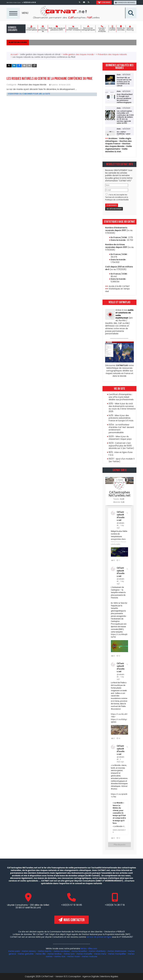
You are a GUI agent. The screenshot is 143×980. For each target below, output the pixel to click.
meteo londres (55, 954)
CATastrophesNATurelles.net (119, 494)
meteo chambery (97, 951)
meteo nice (60, 957)
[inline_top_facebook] (19, 66)
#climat (124, 786)
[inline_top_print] (24, 66)
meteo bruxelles (79, 951)
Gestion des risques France (118, 142)
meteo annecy (29, 951)
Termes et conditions (115, 197)
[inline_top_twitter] (9, 66)
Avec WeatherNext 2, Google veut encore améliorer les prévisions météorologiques (125, 98)
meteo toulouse (90, 957)
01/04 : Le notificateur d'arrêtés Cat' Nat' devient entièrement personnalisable (121, 429)
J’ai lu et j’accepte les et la (117, 197)
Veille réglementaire (119, 148)
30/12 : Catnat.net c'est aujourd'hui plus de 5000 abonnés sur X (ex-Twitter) (121, 446)
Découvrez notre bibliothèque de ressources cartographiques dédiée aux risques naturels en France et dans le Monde (119, 371)
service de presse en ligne (99, 937)
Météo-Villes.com (89, 949)
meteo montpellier (117, 954)
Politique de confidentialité (117, 200)
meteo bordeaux (62, 951)
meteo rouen (74, 957)
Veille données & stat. (116, 150)
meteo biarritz (45, 951)
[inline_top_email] (29, 66)
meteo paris (14, 951)
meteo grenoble (26, 954)
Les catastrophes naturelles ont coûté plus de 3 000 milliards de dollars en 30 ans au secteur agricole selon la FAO (125, 117)
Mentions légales (109, 977)
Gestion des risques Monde (118, 145)
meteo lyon (69, 954)
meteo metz (100, 954)
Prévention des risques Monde (32, 85)
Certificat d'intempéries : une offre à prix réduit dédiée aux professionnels (121, 397)
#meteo (114, 789)
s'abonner (104, 2)
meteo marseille (84, 954)
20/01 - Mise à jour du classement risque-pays (120, 438)
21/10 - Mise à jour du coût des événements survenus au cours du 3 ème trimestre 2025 (122, 408)
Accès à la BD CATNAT (119, 286)
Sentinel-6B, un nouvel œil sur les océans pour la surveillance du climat (124, 82)
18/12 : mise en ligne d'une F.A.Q (121, 454)
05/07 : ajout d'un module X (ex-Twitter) (122, 460)
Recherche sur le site (136, 7)
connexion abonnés (125, 3)
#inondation (116, 709)
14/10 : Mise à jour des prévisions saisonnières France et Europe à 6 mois (121, 418)
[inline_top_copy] (34, 66)
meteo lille (41, 954)
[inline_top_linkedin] (14, 66)
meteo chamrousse (117, 951)
